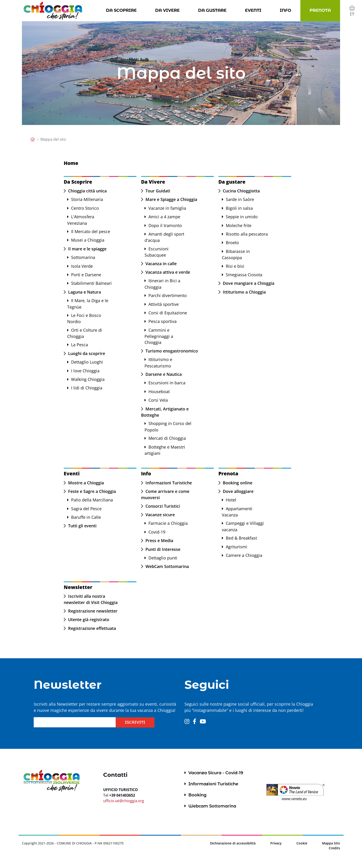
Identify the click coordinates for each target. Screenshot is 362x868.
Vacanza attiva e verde (168, 272)
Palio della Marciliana (92, 500)
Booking (197, 795)
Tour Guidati (158, 191)
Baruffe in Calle (86, 517)
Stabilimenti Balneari (91, 283)
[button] (352, 11)
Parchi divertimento (168, 295)
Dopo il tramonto (165, 225)
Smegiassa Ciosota (244, 275)
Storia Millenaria (87, 199)
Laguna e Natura (84, 292)
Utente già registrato (89, 619)
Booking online (238, 483)
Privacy (276, 843)
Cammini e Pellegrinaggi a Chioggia (159, 336)
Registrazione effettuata (92, 628)
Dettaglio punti (163, 558)
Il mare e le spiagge (87, 249)
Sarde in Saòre (240, 199)
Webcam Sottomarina (212, 806)
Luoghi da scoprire (87, 353)
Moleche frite (239, 225)
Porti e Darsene (86, 275)
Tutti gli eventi (82, 526)
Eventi (254, 10)
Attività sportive (164, 304)
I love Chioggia (85, 371)
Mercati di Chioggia (167, 438)
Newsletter (78, 587)
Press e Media (159, 540)
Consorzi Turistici (163, 506)
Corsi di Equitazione (168, 313)
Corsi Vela (158, 400)
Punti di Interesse (163, 549)
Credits (334, 848)
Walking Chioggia (88, 379)
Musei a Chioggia (88, 240)
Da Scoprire (122, 10)
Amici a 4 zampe (164, 217)
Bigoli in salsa (239, 208)
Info (286, 10)
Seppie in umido (242, 217)
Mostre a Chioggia (86, 483)
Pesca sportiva (163, 321)
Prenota (321, 10)
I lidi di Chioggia (87, 388)
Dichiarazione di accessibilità (233, 843)
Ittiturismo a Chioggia (244, 292)
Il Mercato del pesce (91, 231)
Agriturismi (237, 547)
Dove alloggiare (238, 491)
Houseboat (159, 392)
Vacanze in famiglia (167, 208)
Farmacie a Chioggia (168, 523)
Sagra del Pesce (86, 509)
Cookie (302, 843)
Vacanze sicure (160, 515)
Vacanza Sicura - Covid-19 (216, 773)
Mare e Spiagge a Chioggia (171, 199)
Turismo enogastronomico (172, 351)
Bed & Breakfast (241, 538)
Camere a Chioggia (244, 555)
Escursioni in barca (167, 383)
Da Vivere (168, 10)
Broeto (232, 243)
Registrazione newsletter (93, 611)
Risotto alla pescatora (247, 234)
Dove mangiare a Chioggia (249, 283)
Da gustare (213, 10)
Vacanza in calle (161, 264)
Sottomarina (83, 257)
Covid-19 (157, 532)
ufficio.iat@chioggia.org (124, 801)
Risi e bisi (235, 266)
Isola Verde (82, 266)
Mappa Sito (331, 843)
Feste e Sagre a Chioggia (92, 491)
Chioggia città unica (87, 191)
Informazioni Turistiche (169, 483)
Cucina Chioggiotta (241, 191)
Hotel (231, 500)
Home (71, 163)
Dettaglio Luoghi (87, 362)
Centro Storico (85, 208)
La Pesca (80, 345)
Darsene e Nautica (164, 374)
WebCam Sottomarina (167, 566)
